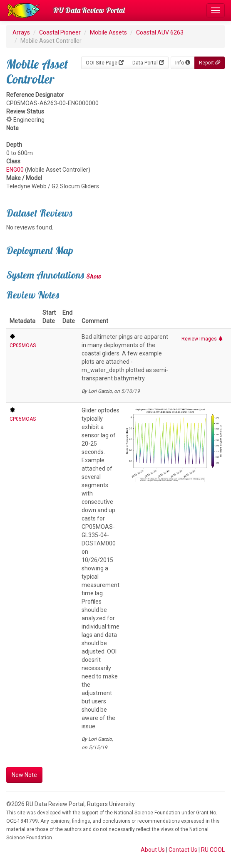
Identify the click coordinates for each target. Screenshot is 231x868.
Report (210, 63)
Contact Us (183, 850)
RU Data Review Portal (89, 10)
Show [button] (94, 276)
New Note (24, 775)
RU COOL (213, 850)
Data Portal (148, 63)
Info (183, 63)
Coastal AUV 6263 (160, 32)
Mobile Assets (108, 32)
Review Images (202, 339)
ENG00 (15, 170)
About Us (153, 850)
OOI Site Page (105, 63)
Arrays (21, 32)
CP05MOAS (23, 345)
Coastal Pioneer (60, 32)
